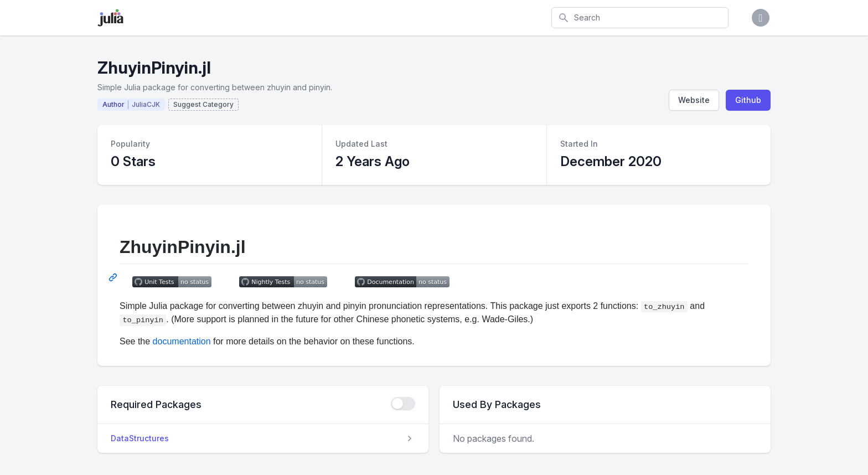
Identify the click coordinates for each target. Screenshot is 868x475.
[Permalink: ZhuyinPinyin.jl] (114, 277)
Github (748, 100)
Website (694, 100)
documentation (182, 341)
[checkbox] (403, 404)
